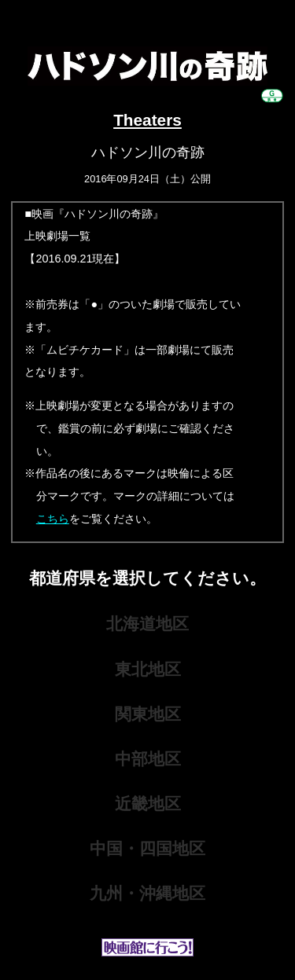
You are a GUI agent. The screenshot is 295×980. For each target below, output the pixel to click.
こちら (53, 519)
